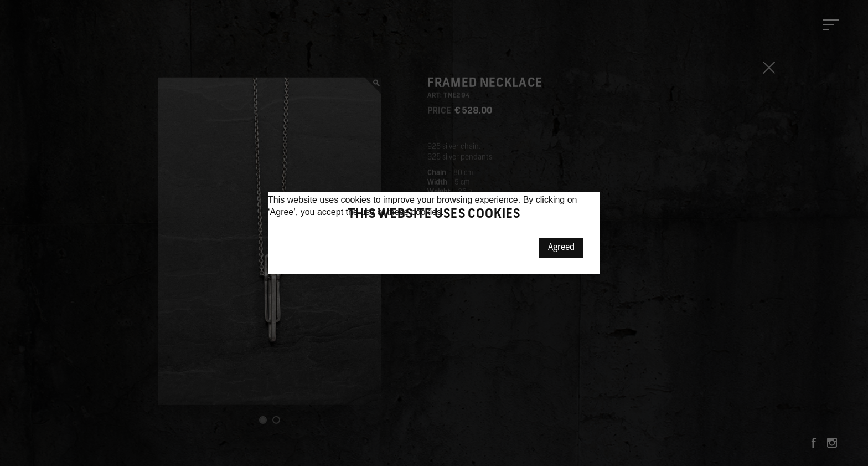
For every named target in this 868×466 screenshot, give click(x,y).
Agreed (561, 248)
